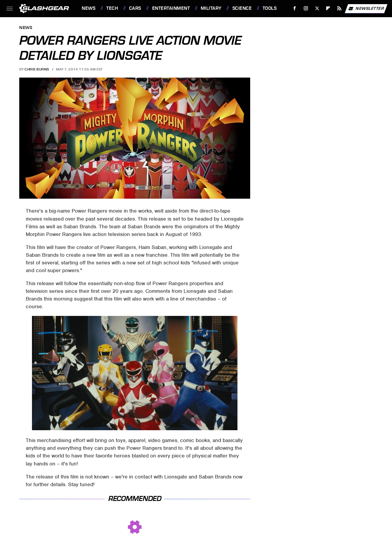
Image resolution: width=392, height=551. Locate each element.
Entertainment (171, 8)
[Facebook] (295, 8)
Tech (112, 8)
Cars (135, 8)
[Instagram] (306, 8)
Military (211, 8)
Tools (270, 8)
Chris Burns (37, 69)
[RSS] (339, 8)
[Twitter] (317, 8)
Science (242, 8)
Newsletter (366, 9)
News (89, 8)
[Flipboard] (328, 8)
